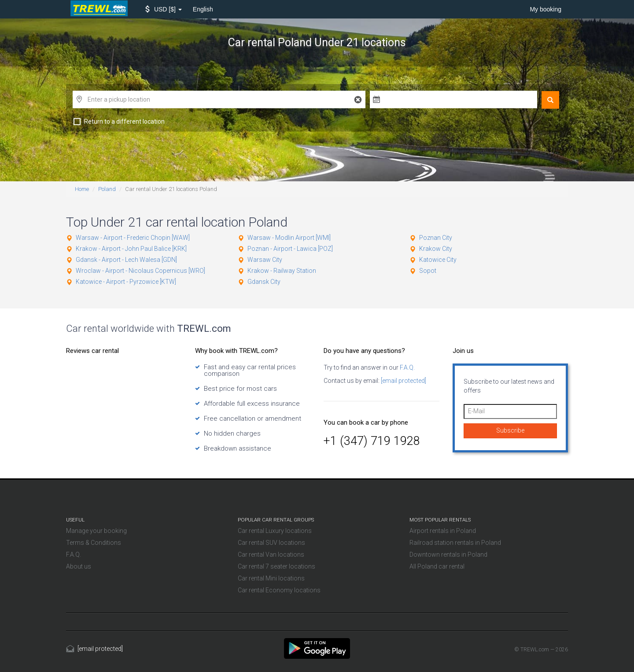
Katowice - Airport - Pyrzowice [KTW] (126, 282)
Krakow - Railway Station (282, 271)
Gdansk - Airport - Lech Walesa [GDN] (126, 260)
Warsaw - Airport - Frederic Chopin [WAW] (133, 238)
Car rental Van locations (271, 554)
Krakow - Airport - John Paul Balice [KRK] (131, 249)
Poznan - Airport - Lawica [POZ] (290, 249)
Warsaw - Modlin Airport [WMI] (289, 238)
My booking (546, 9)
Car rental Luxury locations (275, 531)
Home (82, 189)
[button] (164, 9)
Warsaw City (265, 260)
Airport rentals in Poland (443, 531)
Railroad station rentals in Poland (455, 543)
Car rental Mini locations (271, 578)
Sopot (428, 271)
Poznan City (436, 238)
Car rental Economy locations (279, 590)
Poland (107, 189)
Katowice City (438, 260)
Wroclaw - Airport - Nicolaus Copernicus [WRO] (140, 271)
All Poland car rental (437, 566)
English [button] (203, 9)
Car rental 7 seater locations (276, 566)
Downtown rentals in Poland (448, 554)
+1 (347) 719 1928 (372, 441)
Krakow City (436, 249)
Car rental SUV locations (271, 543)
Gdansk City (264, 282)
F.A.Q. (407, 367)
